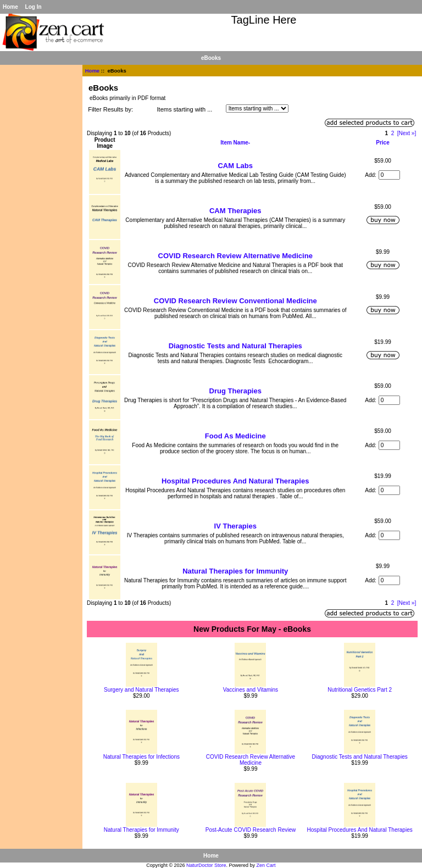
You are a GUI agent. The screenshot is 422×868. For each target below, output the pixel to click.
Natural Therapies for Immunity (235, 571)
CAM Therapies (235, 211)
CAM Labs (235, 166)
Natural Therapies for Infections (141, 757)
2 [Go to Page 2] (393, 133)
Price (382, 143)
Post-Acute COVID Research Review (251, 830)
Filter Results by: (110, 109)
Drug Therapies (235, 391)
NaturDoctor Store (206, 865)
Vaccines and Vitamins (251, 690)
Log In (34, 7)
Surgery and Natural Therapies (141, 690)
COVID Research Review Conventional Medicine (235, 301)
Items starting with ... (185, 109)
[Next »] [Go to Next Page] (407, 133)
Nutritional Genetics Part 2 (360, 690)
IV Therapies (235, 526)
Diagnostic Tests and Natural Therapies (235, 346)
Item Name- (235, 143)
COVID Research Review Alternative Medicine (235, 256)
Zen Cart (266, 865)
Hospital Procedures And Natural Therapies (235, 481)
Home (10, 7)
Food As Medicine (235, 436)
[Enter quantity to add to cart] (389, 175)
